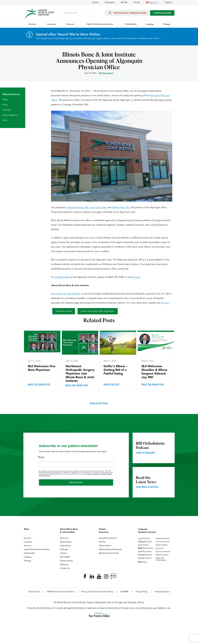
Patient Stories (66, 561)
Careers (95, 3)
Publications (65, 546)
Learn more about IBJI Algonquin (98, 311)
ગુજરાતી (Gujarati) (145, 552)
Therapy (28, 561)
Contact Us (65, 569)
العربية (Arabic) (144, 539)
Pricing (137, 3)
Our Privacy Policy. (45, 476)
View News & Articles (147, 487)
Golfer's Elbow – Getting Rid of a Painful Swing (115, 370)
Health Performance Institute (37, 550)
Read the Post (112, 385)
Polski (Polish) (143, 545)
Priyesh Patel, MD (121, 208)
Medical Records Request (110, 550)
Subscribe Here (76, 483)
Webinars (64, 565)
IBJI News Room (106, 73)
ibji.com (136, 277)
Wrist (5, 120)
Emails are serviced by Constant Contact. (99, 474)
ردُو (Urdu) (160, 548)
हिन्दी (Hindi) (143, 562)
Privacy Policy (142, 592)
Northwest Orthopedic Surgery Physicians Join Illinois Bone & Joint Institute (80, 374)
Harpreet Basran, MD (78, 208)
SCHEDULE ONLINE (162, 13)
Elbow (5, 100)
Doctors (27, 538)
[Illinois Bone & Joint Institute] (39, 14)
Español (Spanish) (163, 539)
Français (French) (162, 542)
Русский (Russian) (145, 555)
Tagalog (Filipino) (145, 558)
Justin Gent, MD (98, 208)
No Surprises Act (162, 592)
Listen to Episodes (145, 453)
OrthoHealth (29, 553)
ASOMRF (124, 592)
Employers (110, 3)
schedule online (62, 277)
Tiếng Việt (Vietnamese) (161, 559)
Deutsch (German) (163, 552)
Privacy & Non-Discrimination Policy (97, 592)
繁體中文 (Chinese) (146, 548)
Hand (5, 105)
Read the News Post (39, 385)
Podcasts (64, 550)
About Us (64, 538)
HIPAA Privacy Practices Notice (61, 592)
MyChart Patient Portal (109, 553)
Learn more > (154, 39)
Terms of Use (34, 592)
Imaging (28, 557)
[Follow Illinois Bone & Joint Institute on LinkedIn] (92, 577)
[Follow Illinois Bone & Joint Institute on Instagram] (106, 577)
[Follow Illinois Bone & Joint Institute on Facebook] (85, 577)
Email (41, 457)
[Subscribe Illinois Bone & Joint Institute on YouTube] (99, 577)
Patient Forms (105, 546)
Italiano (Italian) (162, 545)
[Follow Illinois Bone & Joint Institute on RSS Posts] (113, 577)
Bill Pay (124, 3)
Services (28, 546)
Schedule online (64, 311)
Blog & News (66, 542)
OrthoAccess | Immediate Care (127, 13)
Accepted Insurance (108, 538)
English (168, 3)
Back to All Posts (99, 403)
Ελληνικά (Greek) (145, 542)
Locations (28, 542)
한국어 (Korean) (162, 555)
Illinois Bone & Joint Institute (66, 294)
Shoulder (7, 110)
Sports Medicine (10, 115)
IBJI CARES (65, 557)
